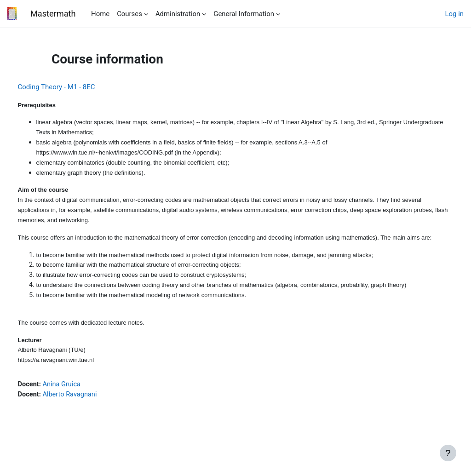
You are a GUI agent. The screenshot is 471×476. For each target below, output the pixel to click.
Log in (454, 14)
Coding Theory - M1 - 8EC (74, 87)
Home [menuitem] (100, 14)
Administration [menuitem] (178, 14)
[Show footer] (448, 453)
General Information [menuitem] (244, 14)
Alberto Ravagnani (88, 411)
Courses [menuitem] (129, 14)
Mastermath (53, 14)
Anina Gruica (80, 400)
